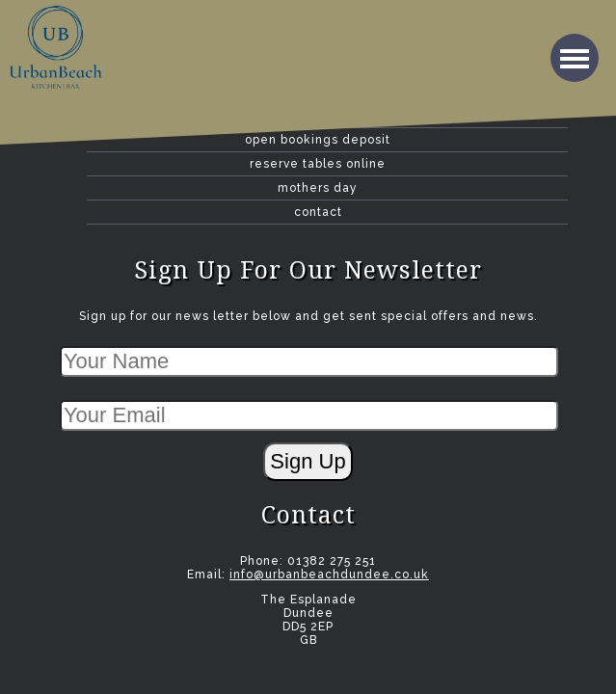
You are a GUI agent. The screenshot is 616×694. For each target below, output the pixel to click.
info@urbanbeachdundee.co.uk (329, 574)
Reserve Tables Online (318, 164)
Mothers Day (318, 188)
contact (318, 212)
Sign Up (308, 461)
